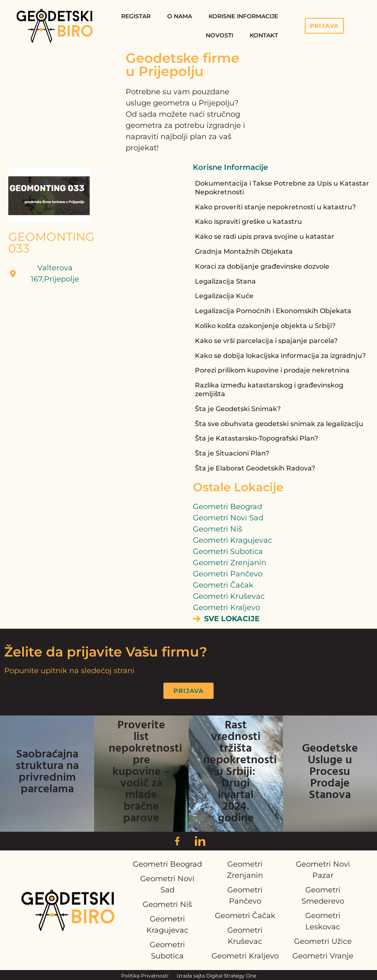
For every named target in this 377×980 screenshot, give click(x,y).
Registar (136, 16)
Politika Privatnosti (145, 976)
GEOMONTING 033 (51, 243)
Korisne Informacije (243, 16)
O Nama (180, 16)
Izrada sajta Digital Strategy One (216, 976)
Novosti (219, 35)
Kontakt (264, 35)
